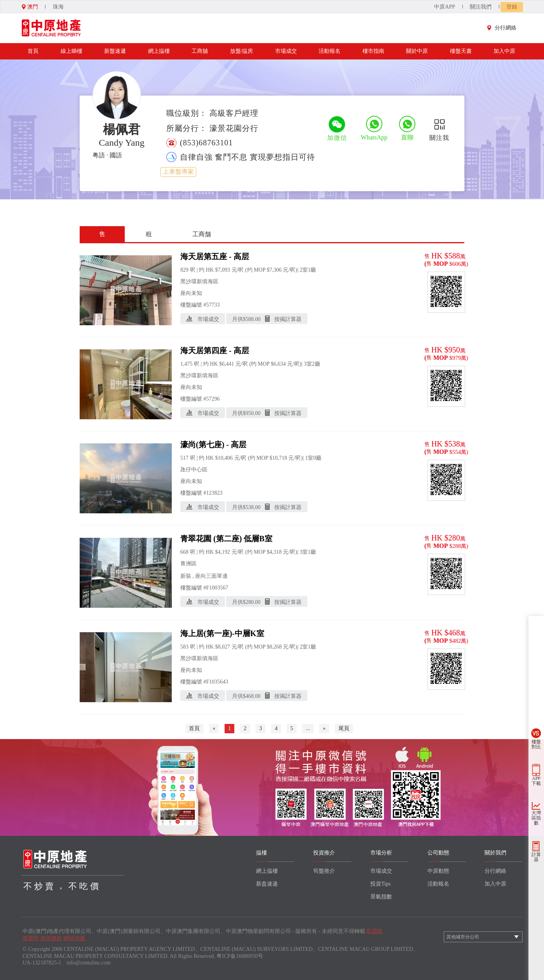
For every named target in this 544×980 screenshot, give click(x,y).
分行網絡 (504, 28)
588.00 (253, 319)
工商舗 (202, 234)
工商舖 (200, 51)
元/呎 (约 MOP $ (251, 270)
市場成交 (286, 51)
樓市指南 (373, 51)
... (308, 728)
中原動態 (438, 871)
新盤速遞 (115, 51)
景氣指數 (381, 897)
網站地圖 (74, 938)
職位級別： (187, 113)
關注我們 (481, 7)
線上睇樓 (71, 51)
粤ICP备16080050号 (240, 956)
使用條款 (51, 938)
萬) (465, 264)
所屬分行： (187, 128)
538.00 (253, 507)
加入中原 (504, 51)
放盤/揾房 (242, 51)
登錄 (512, 7)
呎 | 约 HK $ (204, 270)
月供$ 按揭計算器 (267, 319)
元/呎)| (290, 270)
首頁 (33, 51)
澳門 (30, 7)
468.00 (253, 696)
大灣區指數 (536, 818)
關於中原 (417, 51)
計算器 (536, 857)
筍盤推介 (324, 871)
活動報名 (330, 51)
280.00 (253, 602)
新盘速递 (267, 884)
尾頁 (344, 728)
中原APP (445, 7)
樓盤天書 (461, 51)
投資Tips (380, 884)
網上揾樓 (159, 51)
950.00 (253, 413)
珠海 (58, 7)
